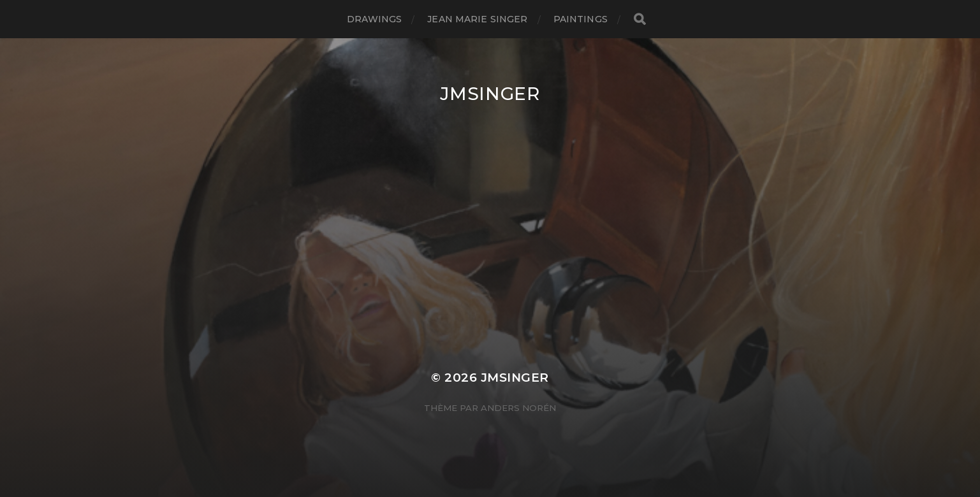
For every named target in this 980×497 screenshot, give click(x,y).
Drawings (374, 19)
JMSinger (490, 94)
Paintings (581, 19)
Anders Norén (518, 408)
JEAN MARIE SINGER (477, 19)
